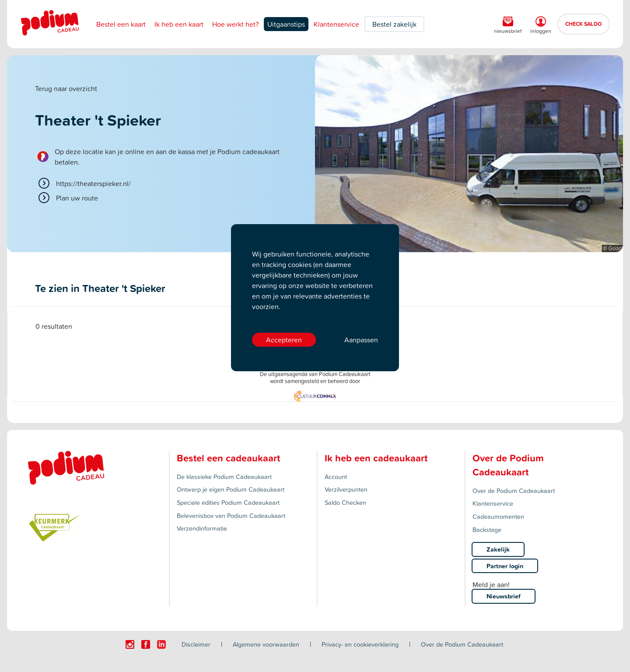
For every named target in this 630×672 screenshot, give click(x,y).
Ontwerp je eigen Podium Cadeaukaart (231, 489)
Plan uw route (77, 198)
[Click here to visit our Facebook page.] (146, 644)
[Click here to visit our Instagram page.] (130, 644)
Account (336, 477)
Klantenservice (336, 24)
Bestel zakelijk (394, 24)
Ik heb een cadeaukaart (376, 458)
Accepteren (284, 340)
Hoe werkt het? (235, 24)
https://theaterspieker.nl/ (93, 183)
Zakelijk (498, 549)
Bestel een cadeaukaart (228, 458)
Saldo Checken (345, 502)
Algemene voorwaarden (266, 644)
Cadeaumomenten (498, 516)
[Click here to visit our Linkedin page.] (161, 644)
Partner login (505, 566)
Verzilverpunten (346, 489)
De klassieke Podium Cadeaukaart (224, 477)
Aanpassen (361, 340)
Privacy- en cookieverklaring (360, 644)
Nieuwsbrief (504, 596)
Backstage (487, 530)
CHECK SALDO (584, 24)
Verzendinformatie (202, 528)
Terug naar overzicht (66, 88)
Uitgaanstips (286, 24)
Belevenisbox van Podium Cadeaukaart (231, 515)
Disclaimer (196, 644)
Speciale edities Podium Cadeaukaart (228, 502)
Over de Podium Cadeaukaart (514, 491)
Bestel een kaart (121, 24)
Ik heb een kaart (179, 24)
